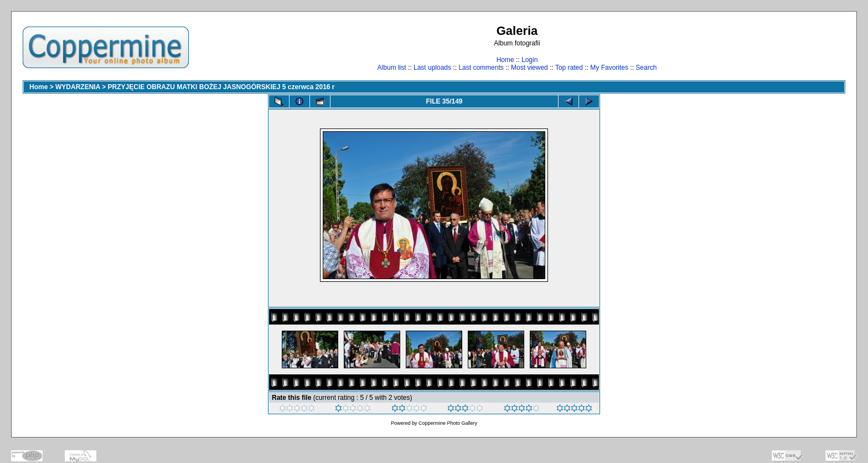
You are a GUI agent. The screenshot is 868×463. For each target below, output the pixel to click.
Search (646, 68)
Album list (392, 68)
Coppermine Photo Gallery (448, 423)
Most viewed (529, 68)
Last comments (481, 68)
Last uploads (432, 68)
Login (529, 60)
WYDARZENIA (78, 87)
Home (505, 60)
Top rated (569, 68)
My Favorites (609, 68)
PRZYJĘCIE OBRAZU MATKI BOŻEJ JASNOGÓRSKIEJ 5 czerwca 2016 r (221, 87)
